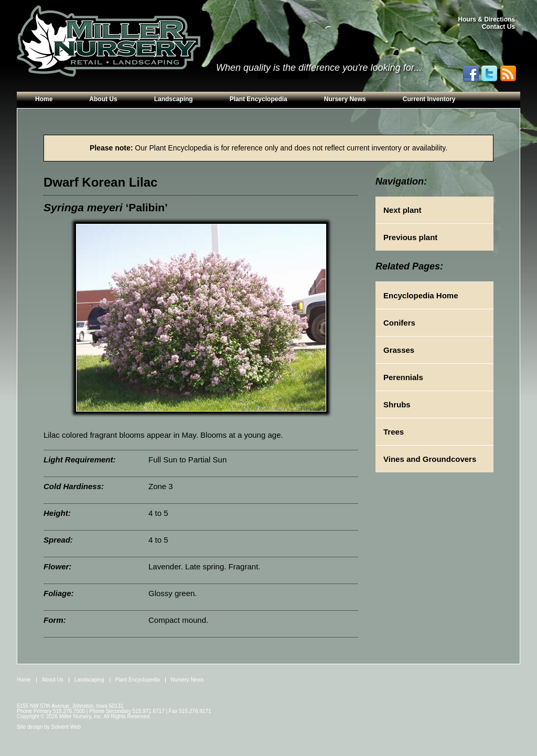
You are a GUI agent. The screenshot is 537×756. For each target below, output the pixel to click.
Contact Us (498, 27)
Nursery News (345, 99)
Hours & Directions (486, 19)
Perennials (403, 377)
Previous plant (410, 237)
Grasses (399, 350)
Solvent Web (66, 727)
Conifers (399, 323)
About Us (103, 99)
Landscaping (174, 99)
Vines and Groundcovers (430, 459)
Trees (394, 432)
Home (44, 99)
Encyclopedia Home (421, 295)
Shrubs (397, 404)
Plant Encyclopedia (259, 99)
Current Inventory (429, 99)
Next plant (402, 210)
